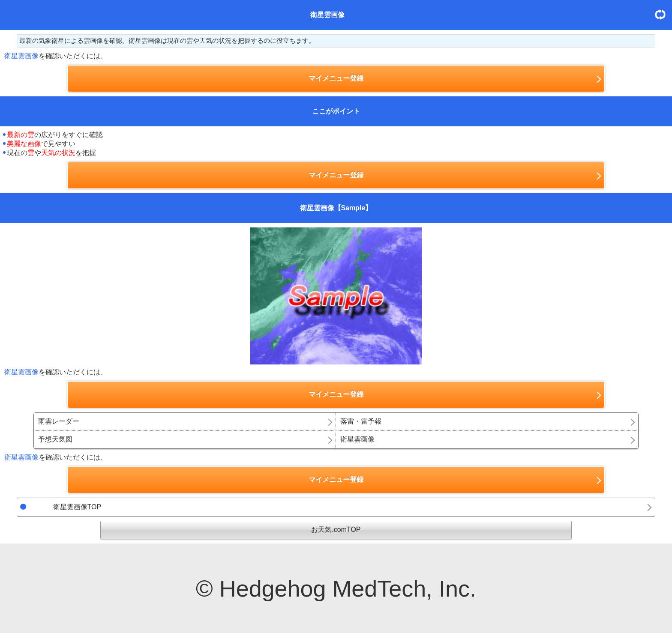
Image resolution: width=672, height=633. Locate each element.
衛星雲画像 (357, 439)
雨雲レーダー (59, 421)
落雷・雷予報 (361, 421)
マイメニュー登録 (336, 78)
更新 (663, 14)
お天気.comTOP (336, 530)
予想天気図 (55, 439)
